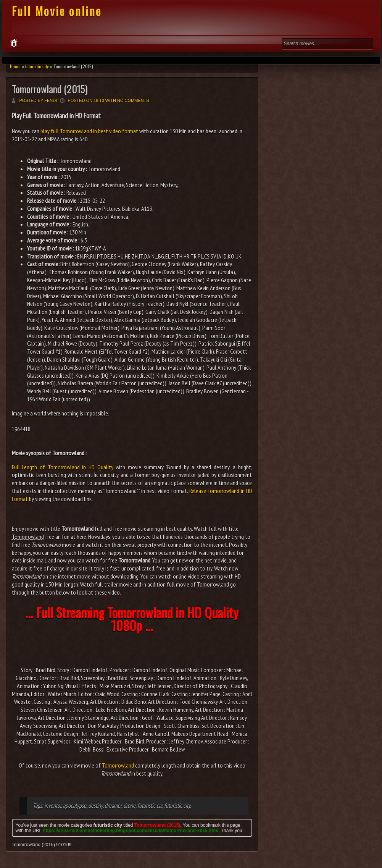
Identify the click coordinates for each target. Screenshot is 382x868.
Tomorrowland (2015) (50, 89)
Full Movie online (57, 11)
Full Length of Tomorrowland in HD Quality (63, 467)
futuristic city (37, 66)
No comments (133, 100)
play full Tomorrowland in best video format (89, 131)
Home (15, 66)
